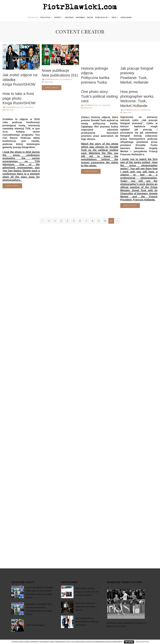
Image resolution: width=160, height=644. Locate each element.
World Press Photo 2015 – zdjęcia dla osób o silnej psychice (86, 607)
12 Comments (27, 107)
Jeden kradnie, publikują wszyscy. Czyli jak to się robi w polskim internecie (87, 592)
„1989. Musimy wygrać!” (35, 625)
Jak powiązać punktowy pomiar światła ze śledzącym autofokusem (87, 622)
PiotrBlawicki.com (12, 107)
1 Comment (104, 105)
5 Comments (144, 110)
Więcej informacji (142, 642)
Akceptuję (129, 642)
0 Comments (66, 79)
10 (105, 221)
